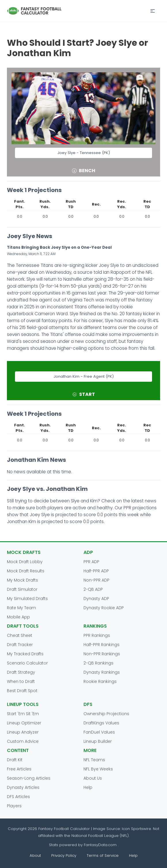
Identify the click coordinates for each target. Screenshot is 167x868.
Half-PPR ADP (96, 571)
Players (14, 806)
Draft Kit (15, 760)
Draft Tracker (20, 645)
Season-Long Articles (29, 778)
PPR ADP (91, 562)
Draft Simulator (22, 589)
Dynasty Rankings (102, 672)
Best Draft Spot (22, 691)
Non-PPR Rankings (102, 654)
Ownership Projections (106, 714)
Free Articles (19, 769)
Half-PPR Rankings (101, 645)
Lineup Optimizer (24, 723)
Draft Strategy (21, 672)
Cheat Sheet (20, 635)
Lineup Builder (98, 741)
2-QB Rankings (98, 663)
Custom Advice (23, 741)
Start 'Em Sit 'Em (23, 714)
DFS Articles (18, 797)
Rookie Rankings (100, 681)
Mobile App (18, 617)
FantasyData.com (101, 845)
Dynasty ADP (96, 599)
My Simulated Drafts (27, 599)
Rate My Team (21, 608)
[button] (153, 11)
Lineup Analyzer (23, 732)
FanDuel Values (99, 732)
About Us (93, 778)
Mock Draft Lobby (25, 562)
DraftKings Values (101, 723)
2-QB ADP (93, 589)
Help (88, 787)
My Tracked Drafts (25, 654)
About (35, 855)
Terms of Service (103, 855)
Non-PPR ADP (96, 580)
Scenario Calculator (27, 663)
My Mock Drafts (22, 580)
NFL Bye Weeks (98, 769)
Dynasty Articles (23, 787)
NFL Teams (94, 760)
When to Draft (21, 681)
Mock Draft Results (26, 571)
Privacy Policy (64, 855)
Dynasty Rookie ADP (104, 608)
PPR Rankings (97, 635)
